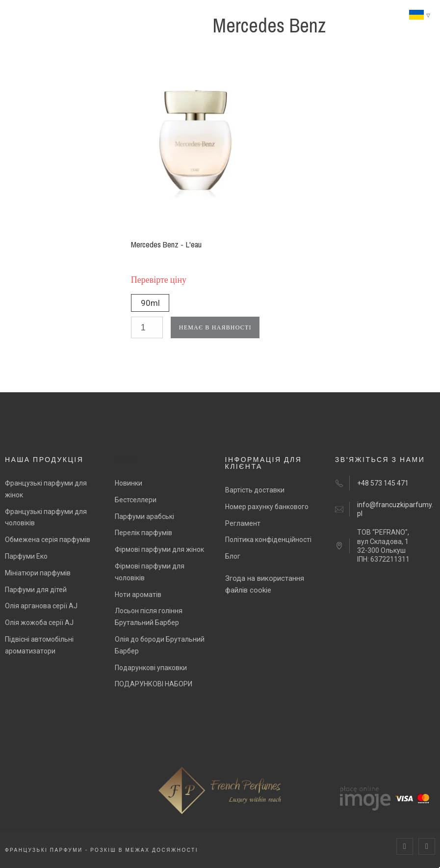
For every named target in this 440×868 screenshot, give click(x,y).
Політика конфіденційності (268, 540)
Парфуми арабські (144, 516)
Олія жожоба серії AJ (39, 623)
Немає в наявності (215, 327)
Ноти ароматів (138, 595)
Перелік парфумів (143, 533)
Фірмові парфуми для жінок (159, 549)
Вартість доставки (255, 490)
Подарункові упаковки (151, 668)
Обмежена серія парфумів (48, 540)
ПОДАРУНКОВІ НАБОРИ (154, 684)
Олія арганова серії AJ (41, 606)
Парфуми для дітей (36, 590)
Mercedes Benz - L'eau (166, 244)
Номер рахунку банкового (267, 507)
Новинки (129, 483)
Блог (233, 556)
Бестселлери (136, 500)
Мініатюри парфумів (38, 573)
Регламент (243, 523)
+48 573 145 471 (383, 483)
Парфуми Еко (26, 556)
